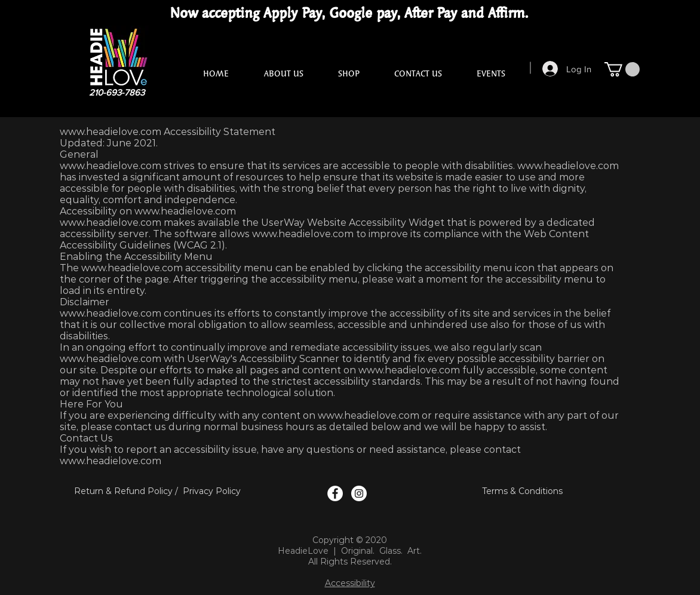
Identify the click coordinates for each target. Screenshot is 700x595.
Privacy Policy (212, 491)
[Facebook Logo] (335, 493)
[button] (622, 69)
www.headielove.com (110, 132)
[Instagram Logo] (359, 493)
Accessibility (350, 583)
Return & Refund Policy (123, 491)
